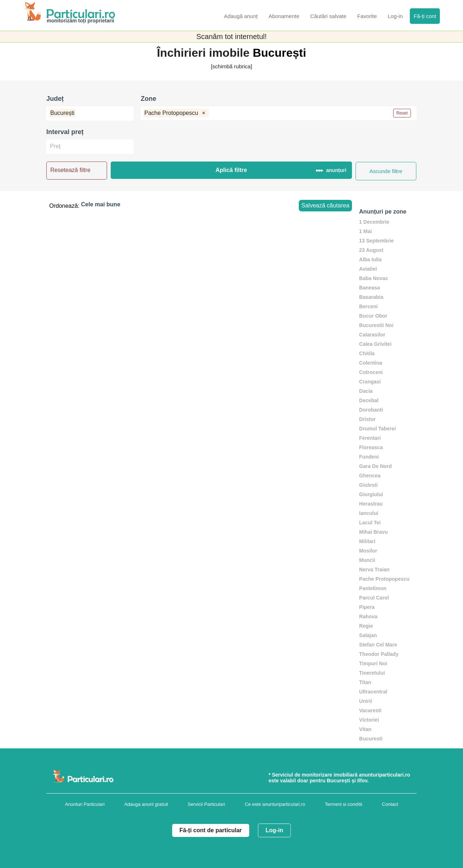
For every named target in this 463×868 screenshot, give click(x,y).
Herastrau (371, 504)
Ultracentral (373, 692)
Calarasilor (372, 335)
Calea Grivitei (375, 344)
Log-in (274, 830)
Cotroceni (371, 372)
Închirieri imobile (205, 53)
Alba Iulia (370, 259)
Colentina (371, 363)
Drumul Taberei (378, 429)
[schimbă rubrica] (231, 66)
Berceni (368, 306)
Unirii (366, 701)
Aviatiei (368, 269)
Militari (367, 541)
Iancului (369, 513)
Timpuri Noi (373, 663)
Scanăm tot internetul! (232, 36)
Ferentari (370, 438)
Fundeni (369, 457)
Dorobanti (371, 410)
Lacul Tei (370, 523)
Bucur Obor (373, 316)
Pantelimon (373, 588)
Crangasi (370, 382)
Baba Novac (374, 278)
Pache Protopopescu (384, 579)
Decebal (369, 400)
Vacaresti (370, 710)
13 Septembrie (377, 241)
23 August (371, 250)
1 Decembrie (374, 222)
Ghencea (370, 476)
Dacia (366, 391)
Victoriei (369, 720)
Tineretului (372, 673)
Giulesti (368, 485)
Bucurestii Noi (376, 325)
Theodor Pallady (379, 654)
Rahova (368, 616)
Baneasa (370, 288)
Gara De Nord (375, 466)
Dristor (368, 419)
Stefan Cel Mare (378, 645)
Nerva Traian (374, 570)
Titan (365, 682)
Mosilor (368, 551)
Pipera (367, 607)
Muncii (367, 560)
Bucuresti (371, 739)
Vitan (365, 729)
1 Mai (366, 231)
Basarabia (371, 297)
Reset (402, 113)
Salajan (368, 635)
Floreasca (371, 447)
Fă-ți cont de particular (211, 830)
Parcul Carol (374, 598)
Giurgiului (371, 494)
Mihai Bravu (373, 532)
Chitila (367, 353)
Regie (366, 626)
